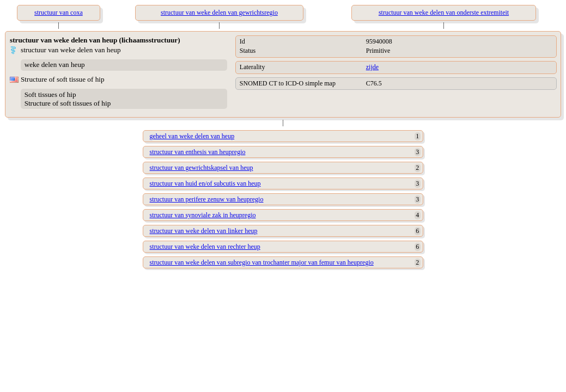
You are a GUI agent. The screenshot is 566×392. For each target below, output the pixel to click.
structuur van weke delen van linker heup (204, 231)
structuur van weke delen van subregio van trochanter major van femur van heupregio (262, 262)
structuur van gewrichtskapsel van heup (202, 168)
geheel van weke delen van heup (192, 136)
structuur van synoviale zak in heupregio (203, 215)
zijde (372, 67)
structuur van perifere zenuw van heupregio (207, 199)
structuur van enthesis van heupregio (198, 152)
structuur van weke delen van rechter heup (205, 247)
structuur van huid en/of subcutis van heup (205, 183)
